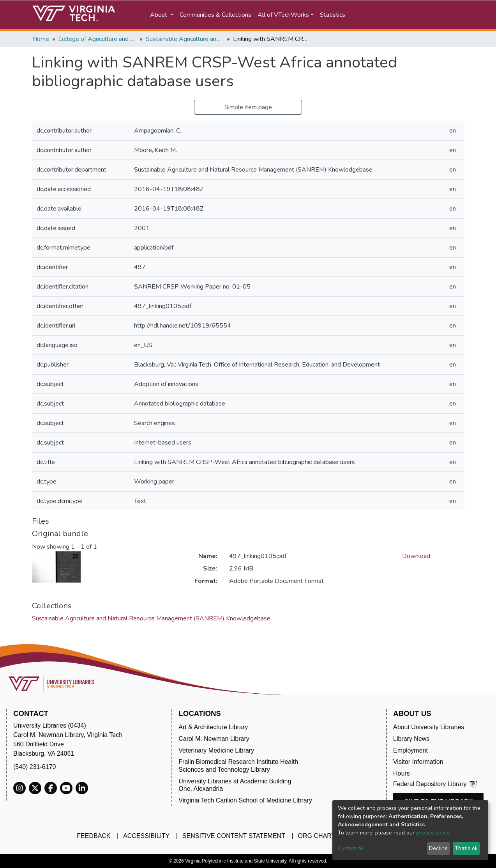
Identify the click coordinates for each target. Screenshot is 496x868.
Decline (438, 848)
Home (41, 39)
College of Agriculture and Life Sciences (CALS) (97, 39)
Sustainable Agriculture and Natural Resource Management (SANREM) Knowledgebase (185, 39)
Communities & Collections (215, 15)
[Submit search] (378, 15)
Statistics (333, 15)
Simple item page (248, 107)
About (159, 15)
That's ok (466, 848)
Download (416, 556)
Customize (350, 848)
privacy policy (433, 833)
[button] (412, 15)
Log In (450, 15)
